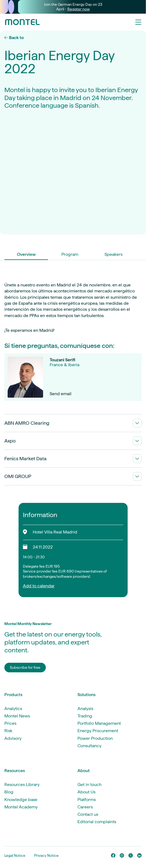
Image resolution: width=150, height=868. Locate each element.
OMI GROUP (73, 476)
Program (70, 254)
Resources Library (22, 785)
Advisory (13, 738)
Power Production (95, 738)
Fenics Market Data (73, 459)
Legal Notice (15, 855)
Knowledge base (21, 800)
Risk (8, 731)
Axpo (73, 441)
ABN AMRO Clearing (73, 423)
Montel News (17, 716)
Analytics (13, 709)
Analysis (85, 709)
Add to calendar (39, 586)
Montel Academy (21, 807)
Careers (85, 807)
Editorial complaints (97, 822)
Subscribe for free (25, 667)
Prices (10, 723)
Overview (26, 254)
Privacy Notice (46, 855)
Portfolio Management (99, 723)
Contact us (88, 814)
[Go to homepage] (22, 22)
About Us (86, 792)
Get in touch (89, 785)
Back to (14, 38)
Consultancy (89, 746)
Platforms (87, 800)
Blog (9, 792)
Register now (79, 9)
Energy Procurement (98, 731)
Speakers (113, 254)
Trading (85, 716)
